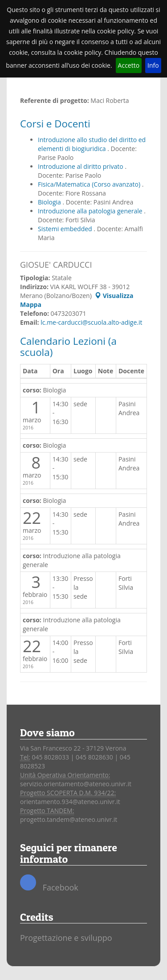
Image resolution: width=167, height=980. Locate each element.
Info (153, 65)
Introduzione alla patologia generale (91, 211)
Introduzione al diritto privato (81, 166)
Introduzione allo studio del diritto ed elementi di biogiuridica (92, 144)
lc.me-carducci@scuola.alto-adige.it (91, 322)
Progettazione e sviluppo (66, 938)
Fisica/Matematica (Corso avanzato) (90, 184)
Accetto (129, 65)
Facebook (49, 884)
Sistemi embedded (66, 229)
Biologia (50, 202)
